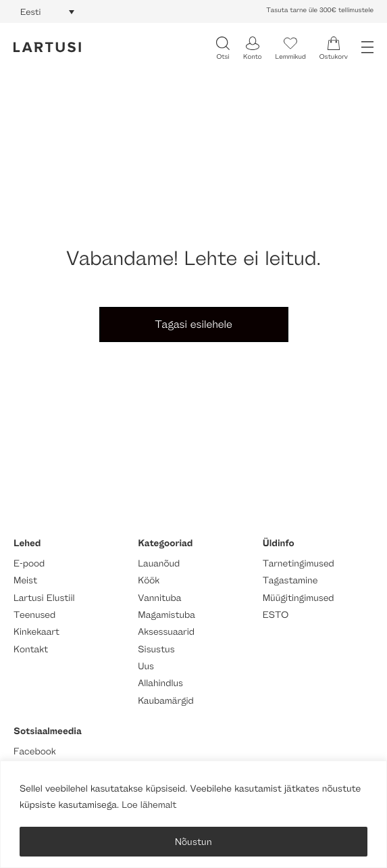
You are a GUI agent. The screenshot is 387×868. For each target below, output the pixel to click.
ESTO (276, 615)
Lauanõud (159, 563)
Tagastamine (290, 580)
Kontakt (31, 649)
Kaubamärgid (166, 701)
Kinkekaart (36, 632)
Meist (25, 580)
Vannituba (159, 598)
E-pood (29, 563)
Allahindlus (160, 683)
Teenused (34, 615)
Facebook (35, 751)
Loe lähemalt (149, 805)
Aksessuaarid (166, 632)
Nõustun (193, 841)
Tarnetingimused (299, 563)
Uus (146, 666)
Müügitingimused (299, 598)
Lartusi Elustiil (44, 598)
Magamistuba (166, 615)
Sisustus (156, 649)
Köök (149, 580)
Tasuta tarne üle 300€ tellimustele (320, 10)
